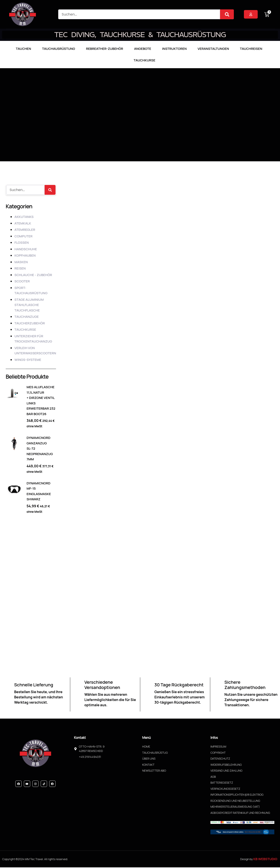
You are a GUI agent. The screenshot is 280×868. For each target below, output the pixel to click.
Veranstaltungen (213, 49)
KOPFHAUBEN (25, 255)
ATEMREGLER (25, 230)
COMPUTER (23, 236)
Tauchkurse (144, 60)
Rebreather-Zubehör (105, 49)
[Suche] (227, 14)
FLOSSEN (22, 243)
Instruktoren (174, 49)
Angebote (143, 49)
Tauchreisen (251, 49)
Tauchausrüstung (59, 49)
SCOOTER (22, 281)
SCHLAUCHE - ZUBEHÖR (33, 275)
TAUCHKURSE (25, 330)
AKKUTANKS (24, 217)
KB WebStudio (265, 860)
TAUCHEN (23, 49)
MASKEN (21, 262)
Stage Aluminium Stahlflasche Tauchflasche (29, 305)
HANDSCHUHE (26, 249)
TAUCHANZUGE (27, 317)
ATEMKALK (23, 223)
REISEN (20, 268)
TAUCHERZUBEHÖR (30, 323)
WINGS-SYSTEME (28, 360)
